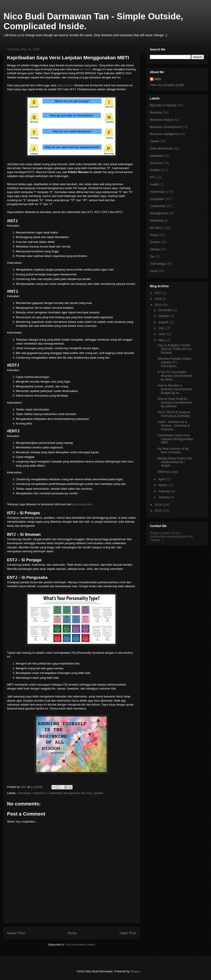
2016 (159, 299)
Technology (158, 264)
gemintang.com (82, 504)
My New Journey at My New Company (173, 450)
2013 (159, 511)
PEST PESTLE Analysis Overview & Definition (174, 414)
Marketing (157, 220)
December (166, 310)
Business (156, 112)
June (162, 334)
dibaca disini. (65, 85)
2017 (159, 293)
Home (72, 933)
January (164, 497)
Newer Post (16, 933)
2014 (159, 505)
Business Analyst (162, 120)
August (163, 322)
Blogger (135, 971)
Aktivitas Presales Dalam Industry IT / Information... (175, 362)
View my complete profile (167, 85)
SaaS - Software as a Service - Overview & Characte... (174, 426)
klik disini (85, 69)
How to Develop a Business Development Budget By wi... (175, 389)
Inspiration (39, 793)
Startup (155, 249)
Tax (152, 256)
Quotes (99, 793)
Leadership (55, 793)
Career (155, 141)
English (155, 170)
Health (154, 184)
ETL (153, 177)
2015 (159, 305)
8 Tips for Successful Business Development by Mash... (175, 376)
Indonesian (24, 793)
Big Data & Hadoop (163, 105)
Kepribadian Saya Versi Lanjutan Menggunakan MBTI (175, 439)
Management (71, 793)
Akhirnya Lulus (168, 472)
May (162, 340)
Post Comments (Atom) (80, 945)
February (165, 491)
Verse (154, 271)
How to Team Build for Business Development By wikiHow (175, 402)
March (163, 485)
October (164, 316)
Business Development (166, 127)
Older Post (128, 933)
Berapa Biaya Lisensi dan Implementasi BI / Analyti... (175, 462)
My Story (87, 793)
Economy (156, 163)
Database (156, 156)
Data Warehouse (161, 148)
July (161, 328)
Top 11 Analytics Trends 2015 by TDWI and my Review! (175, 349)
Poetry (154, 235)
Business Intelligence (164, 134)
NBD (158, 79)
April (162, 479)
